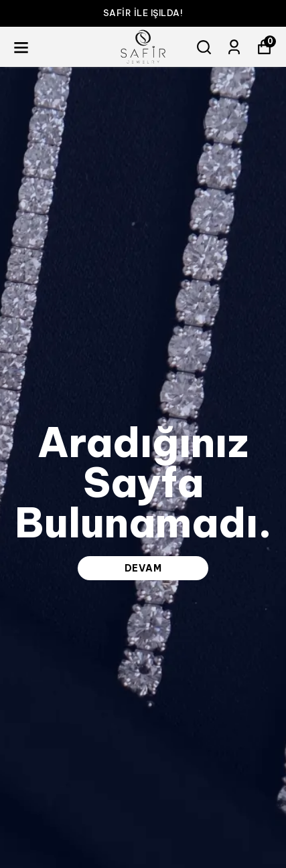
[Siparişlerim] (234, 47)
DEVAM (143, 568)
